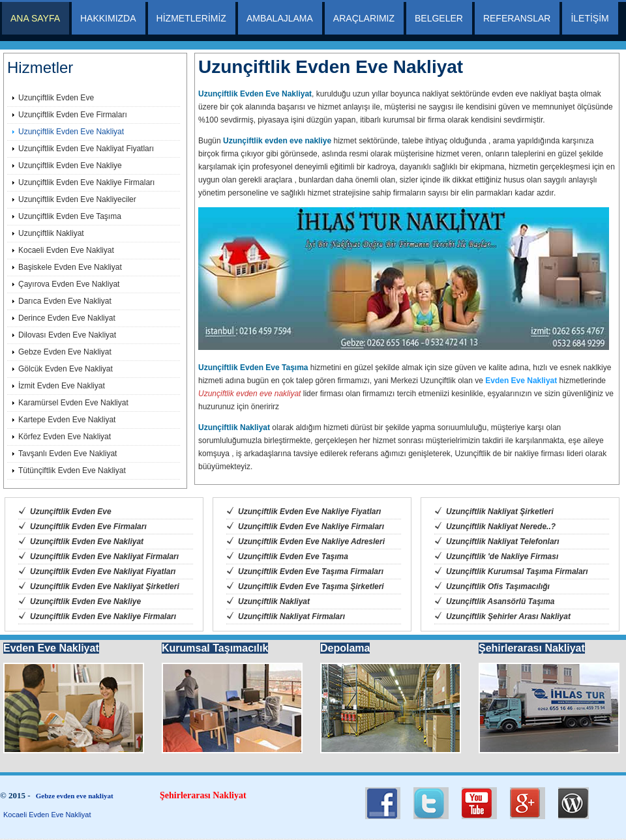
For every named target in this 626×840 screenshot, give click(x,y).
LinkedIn (431, 803)
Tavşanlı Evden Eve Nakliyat (67, 454)
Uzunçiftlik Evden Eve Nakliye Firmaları (86, 182)
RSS (576, 803)
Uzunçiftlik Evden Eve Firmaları (73, 115)
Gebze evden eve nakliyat (75, 796)
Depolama (345, 648)
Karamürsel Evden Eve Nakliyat (73, 403)
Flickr (528, 803)
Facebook (479, 803)
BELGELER (439, 18)
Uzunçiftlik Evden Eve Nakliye (70, 166)
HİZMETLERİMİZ (191, 18)
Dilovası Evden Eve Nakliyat (67, 335)
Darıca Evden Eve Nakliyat (65, 301)
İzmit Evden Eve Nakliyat (62, 386)
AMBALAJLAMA (280, 18)
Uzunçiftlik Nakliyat (51, 233)
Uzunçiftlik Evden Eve (56, 98)
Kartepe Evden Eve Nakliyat (67, 420)
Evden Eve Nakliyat (521, 381)
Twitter (383, 803)
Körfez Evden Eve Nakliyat (65, 437)
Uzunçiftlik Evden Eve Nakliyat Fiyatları (86, 149)
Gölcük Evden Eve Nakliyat (66, 369)
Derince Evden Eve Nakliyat (67, 318)
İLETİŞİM (589, 18)
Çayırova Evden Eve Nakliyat (69, 284)
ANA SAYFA (35, 18)
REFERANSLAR (517, 18)
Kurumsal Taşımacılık (215, 648)
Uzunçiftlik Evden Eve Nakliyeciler (77, 199)
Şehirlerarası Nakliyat (532, 648)
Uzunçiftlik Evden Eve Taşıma (70, 216)
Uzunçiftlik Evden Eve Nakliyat (71, 132)
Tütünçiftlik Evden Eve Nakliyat (72, 471)
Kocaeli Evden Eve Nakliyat (66, 250)
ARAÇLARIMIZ (364, 18)
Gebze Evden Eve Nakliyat (65, 352)
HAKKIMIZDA (108, 18)
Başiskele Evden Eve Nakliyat (70, 267)
